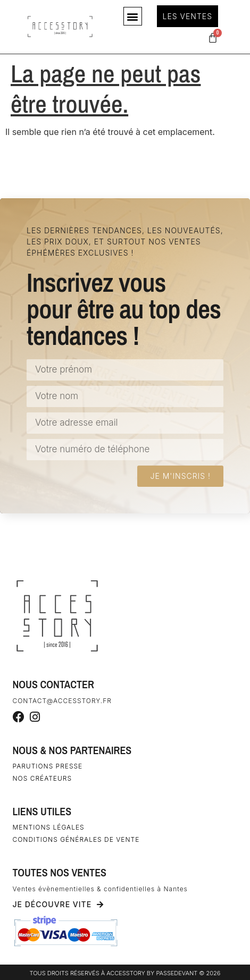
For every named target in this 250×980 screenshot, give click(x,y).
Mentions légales (49, 827)
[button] (133, 16)
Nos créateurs (43, 778)
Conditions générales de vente (76, 839)
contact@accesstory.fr (62, 701)
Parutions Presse (48, 766)
